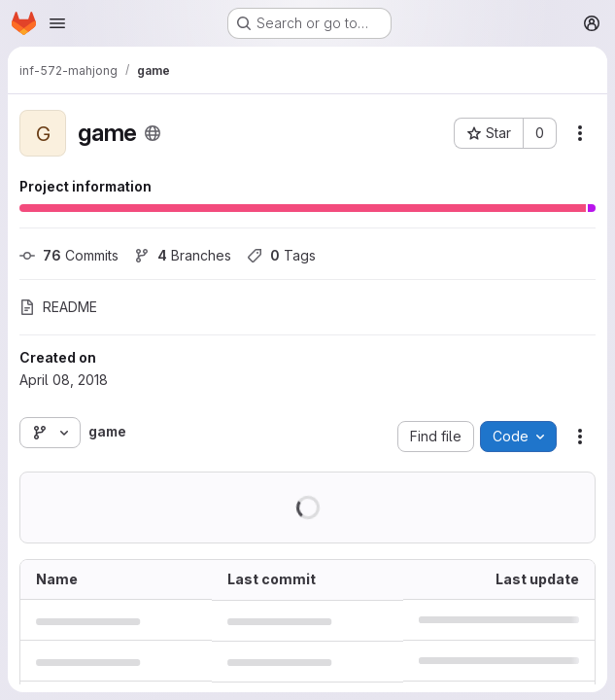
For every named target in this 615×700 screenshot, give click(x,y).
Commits (69, 255)
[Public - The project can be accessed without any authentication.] (153, 133)
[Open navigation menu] (57, 23)
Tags (281, 255)
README (58, 307)
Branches (183, 255)
